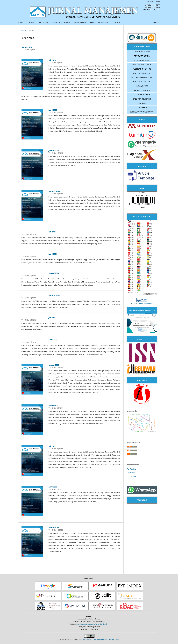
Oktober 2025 (27, 47)
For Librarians (132, 477)
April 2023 (53, 340)
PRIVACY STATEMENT (99, 22)
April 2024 (53, 254)
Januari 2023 (54, 365)
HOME (20, 22)
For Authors (131, 473)
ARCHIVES (44, 22)
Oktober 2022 (54, 406)
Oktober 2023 (54, 295)
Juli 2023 (52, 318)
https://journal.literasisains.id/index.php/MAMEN (92, 624)
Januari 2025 (54, 151)
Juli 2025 (52, 60)
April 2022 (53, 487)
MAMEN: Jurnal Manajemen (142, 304)
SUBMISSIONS (80, 22)
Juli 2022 (52, 446)
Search (155, 22)
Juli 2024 (52, 232)
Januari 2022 (54, 527)
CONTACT (116, 22)
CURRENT (31, 22)
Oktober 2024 (54, 191)
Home (24, 30)
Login (158, 2)
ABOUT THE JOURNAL (61, 22)
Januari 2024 (54, 273)
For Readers (132, 469)
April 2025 (53, 110)
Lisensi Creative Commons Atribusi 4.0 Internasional (100, 640)
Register (150, 2)
